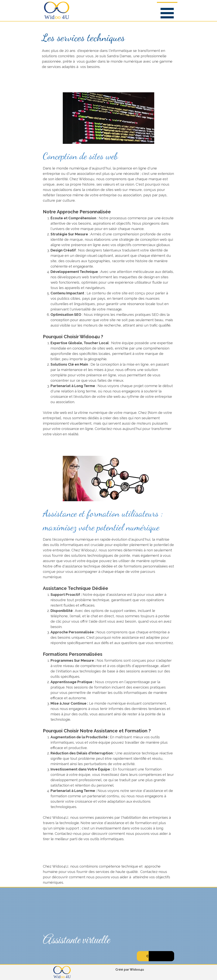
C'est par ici (155, 956)
